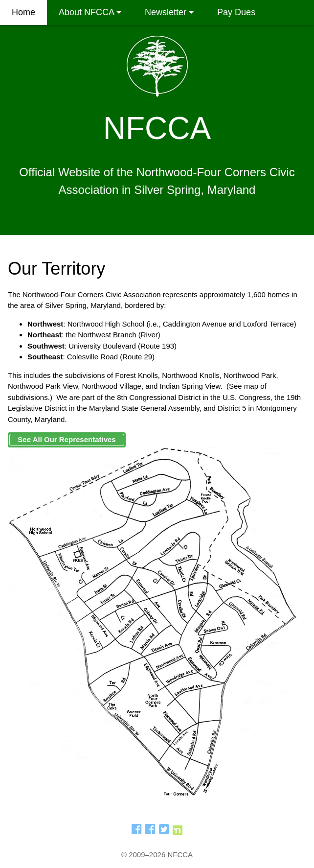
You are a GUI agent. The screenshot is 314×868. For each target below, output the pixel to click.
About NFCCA (90, 12)
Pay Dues (236, 12)
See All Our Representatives (67, 439)
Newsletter (169, 12)
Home (23, 12)
